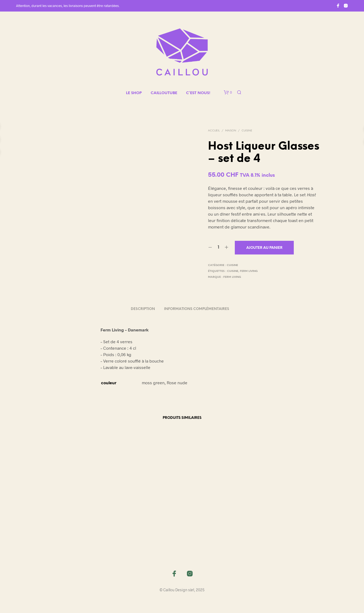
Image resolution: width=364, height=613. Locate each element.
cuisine (233, 271)
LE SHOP (134, 93)
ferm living (249, 271)
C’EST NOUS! (198, 93)
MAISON (231, 131)
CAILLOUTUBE (164, 93)
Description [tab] (143, 309)
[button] (228, 93)
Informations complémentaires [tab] (197, 309)
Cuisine (247, 131)
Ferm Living (232, 277)
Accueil (214, 131)
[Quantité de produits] (218, 248)
